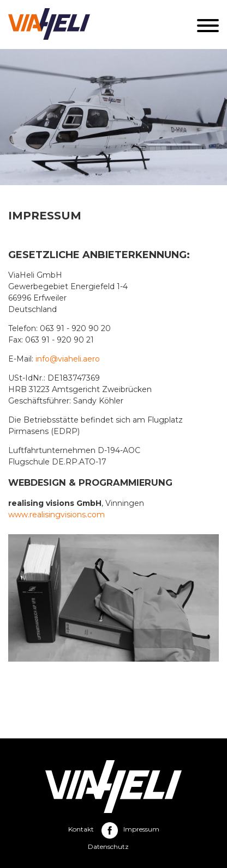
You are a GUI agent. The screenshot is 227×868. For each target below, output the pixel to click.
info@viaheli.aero (68, 359)
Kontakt (81, 829)
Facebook (110, 830)
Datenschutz (108, 846)
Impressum (141, 829)
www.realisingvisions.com (56, 515)
